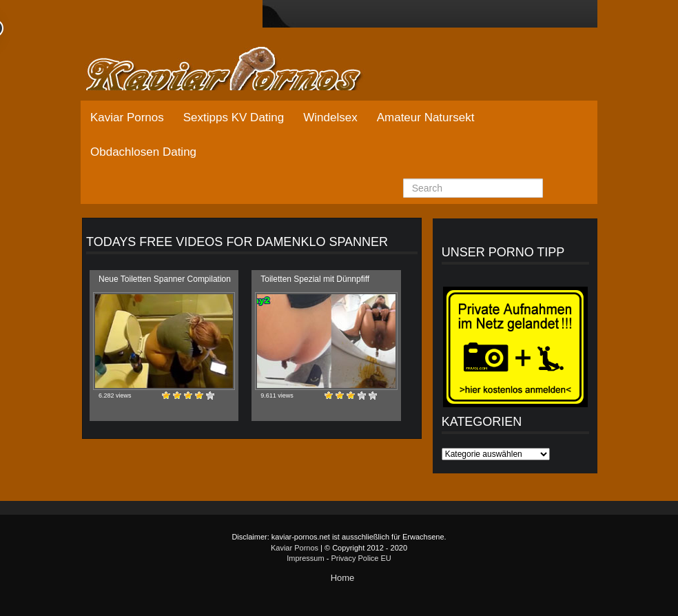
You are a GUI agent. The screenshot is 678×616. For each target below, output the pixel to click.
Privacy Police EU (361, 558)
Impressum (305, 558)
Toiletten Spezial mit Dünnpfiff (315, 279)
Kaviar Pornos (127, 117)
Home (343, 578)
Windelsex (330, 117)
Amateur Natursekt (426, 117)
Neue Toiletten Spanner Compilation (165, 279)
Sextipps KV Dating (234, 117)
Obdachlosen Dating (143, 152)
